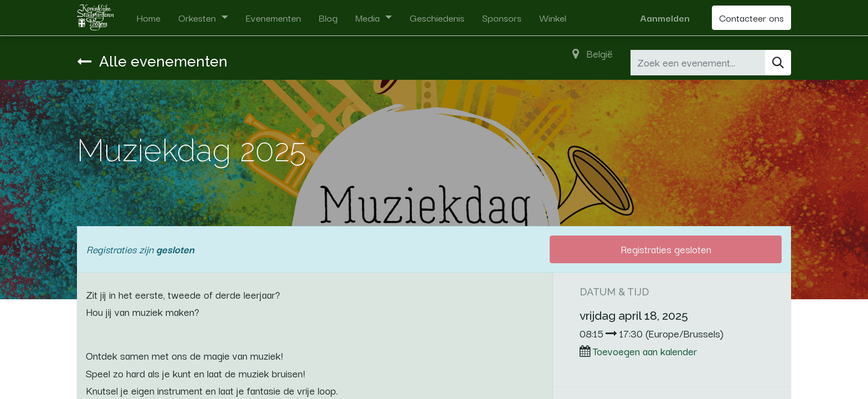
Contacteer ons (751, 17)
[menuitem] (148, 18)
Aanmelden (665, 17)
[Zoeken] (778, 63)
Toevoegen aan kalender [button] (645, 351)
